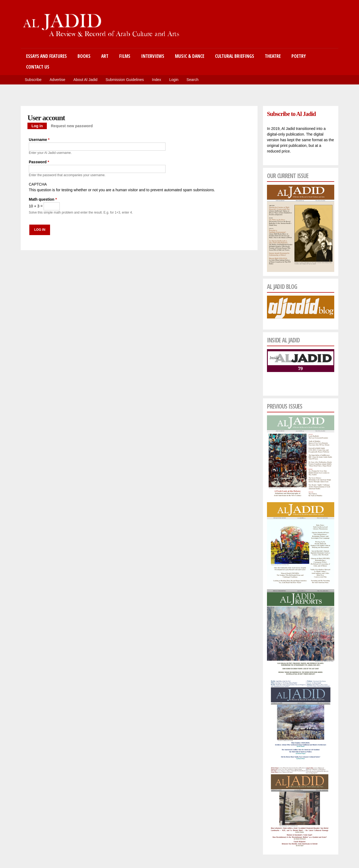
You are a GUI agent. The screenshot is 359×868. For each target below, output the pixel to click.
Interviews (153, 56)
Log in (39, 125)
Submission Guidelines (125, 80)
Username (39, 140)
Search (192, 80)
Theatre (273, 56)
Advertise (57, 80)
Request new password (72, 126)
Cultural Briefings (235, 56)
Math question (43, 199)
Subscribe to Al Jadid (291, 114)
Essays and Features (46, 56)
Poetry (299, 56)
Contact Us (38, 67)
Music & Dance (190, 56)
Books (84, 56)
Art (105, 56)
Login (174, 80)
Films (125, 56)
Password (39, 162)
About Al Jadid (86, 80)
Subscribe (33, 80)
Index (157, 80)
